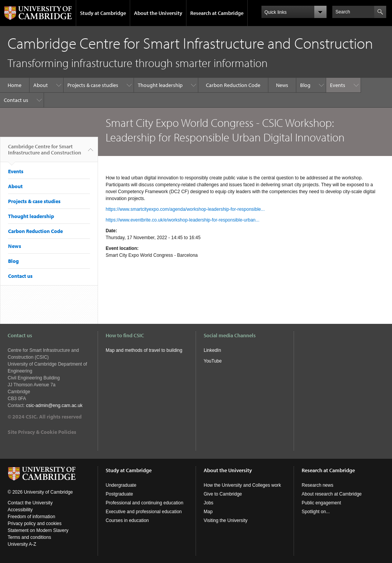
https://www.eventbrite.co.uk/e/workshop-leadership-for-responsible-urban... (183, 220)
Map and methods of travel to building (145, 350)
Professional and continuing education (145, 503)
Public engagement (321, 503)
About (41, 85)
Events (338, 85)
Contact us (16, 100)
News (282, 85)
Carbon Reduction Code (233, 85)
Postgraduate (119, 494)
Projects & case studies (93, 85)
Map (208, 512)
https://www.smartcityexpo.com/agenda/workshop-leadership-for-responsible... (185, 209)
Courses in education (127, 520)
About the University (158, 13)
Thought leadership (160, 85)
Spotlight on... (316, 512)
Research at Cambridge (217, 13)
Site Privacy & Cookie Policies (42, 432)
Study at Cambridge (103, 13)
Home (15, 85)
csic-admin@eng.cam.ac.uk (54, 405)
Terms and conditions (29, 537)
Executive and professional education (144, 512)
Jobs (208, 503)
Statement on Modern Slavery (38, 530)
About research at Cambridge (332, 494)
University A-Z (22, 544)
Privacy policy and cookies (35, 524)
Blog (305, 85)
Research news (318, 485)
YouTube (213, 361)
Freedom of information (31, 517)
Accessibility (20, 510)
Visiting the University (226, 520)
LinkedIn (212, 350)
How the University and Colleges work (242, 485)
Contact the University (30, 503)
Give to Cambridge (223, 494)
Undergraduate (121, 485)
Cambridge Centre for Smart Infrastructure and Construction (45, 153)
